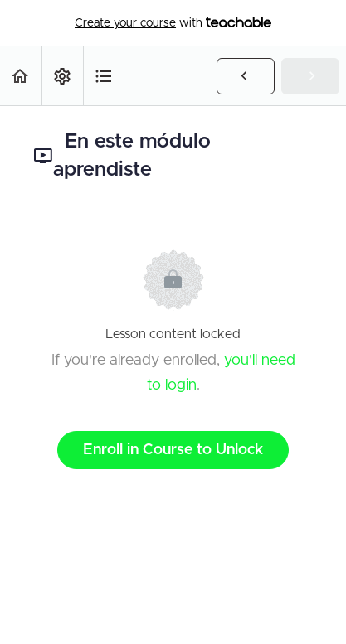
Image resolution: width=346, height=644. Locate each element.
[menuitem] (62, 76)
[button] (21, 76)
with (173, 23)
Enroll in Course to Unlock (173, 450)
